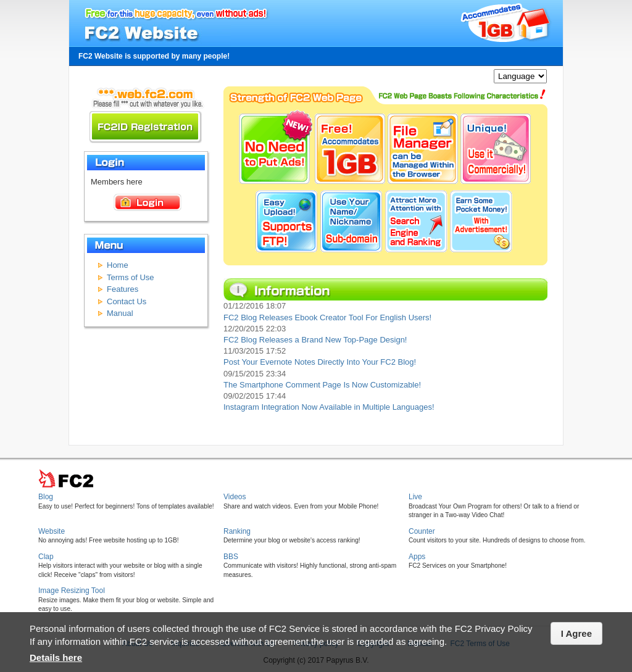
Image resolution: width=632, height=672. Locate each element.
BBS (231, 557)
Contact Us (127, 301)
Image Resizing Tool (72, 591)
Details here (56, 657)
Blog (46, 497)
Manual (120, 313)
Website (52, 531)
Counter (422, 531)
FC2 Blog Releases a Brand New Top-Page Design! (315, 340)
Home (118, 265)
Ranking (237, 531)
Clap (46, 557)
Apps (417, 557)
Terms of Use (131, 277)
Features (123, 289)
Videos (235, 497)
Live (415, 497)
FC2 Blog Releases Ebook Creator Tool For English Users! (327, 317)
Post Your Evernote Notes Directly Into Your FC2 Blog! (320, 362)
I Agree (576, 633)
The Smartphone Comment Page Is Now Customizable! (322, 385)
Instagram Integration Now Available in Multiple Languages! (329, 407)
